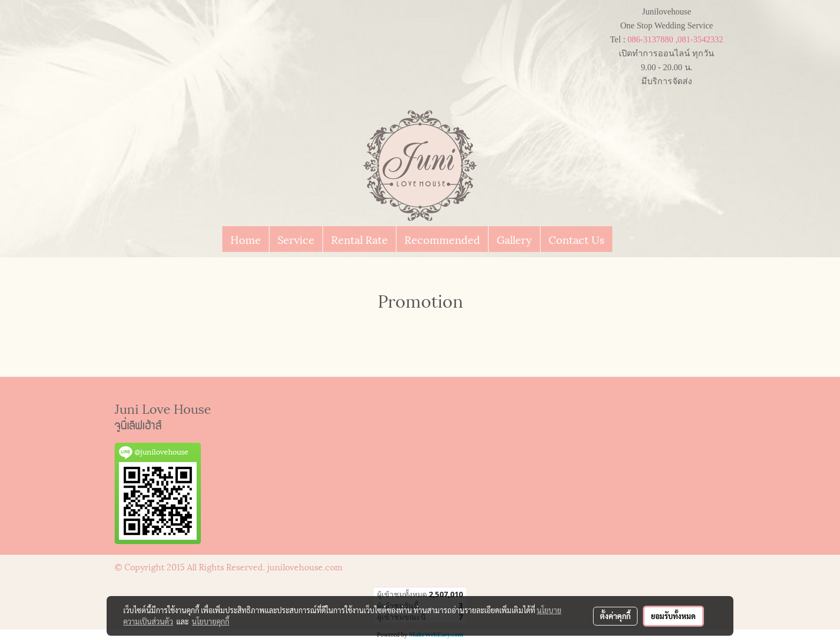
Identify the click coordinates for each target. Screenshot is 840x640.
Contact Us (576, 239)
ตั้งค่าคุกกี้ (615, 616)
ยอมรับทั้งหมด (673, 616)
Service (296, 239)
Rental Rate (359, 239)
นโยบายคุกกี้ (211, 621)
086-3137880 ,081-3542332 (675, 39)
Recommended (442, 239)
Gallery (514, 239)
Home (246, 239)
